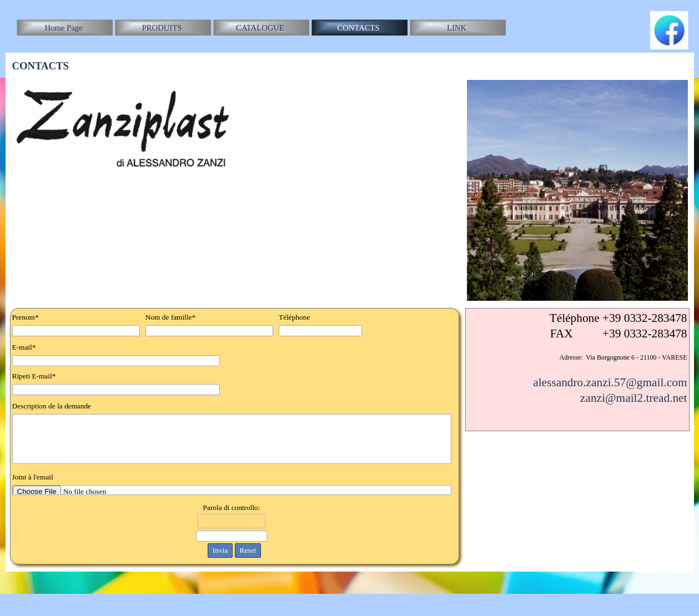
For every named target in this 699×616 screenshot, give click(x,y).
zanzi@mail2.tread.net (634, 398)
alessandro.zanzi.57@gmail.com (610, 382)
